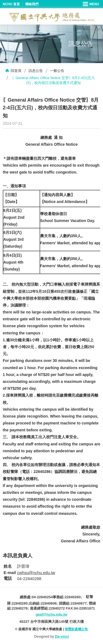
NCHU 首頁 (11, 4)
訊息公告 (36, 71)
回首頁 (16, 71)
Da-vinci (62, 636)
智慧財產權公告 (76, 629)
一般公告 (57, 71)
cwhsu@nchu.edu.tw (36, 573)
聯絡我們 (32, 4)
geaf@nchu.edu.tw (51, 614)
